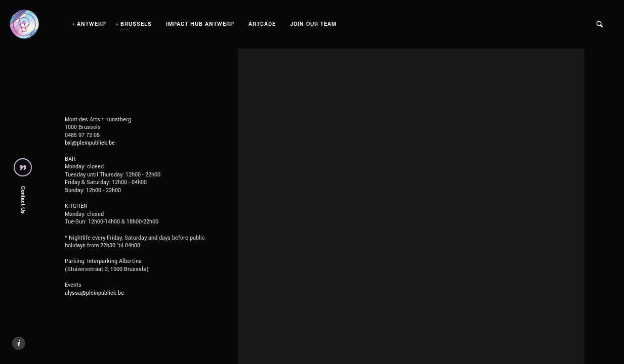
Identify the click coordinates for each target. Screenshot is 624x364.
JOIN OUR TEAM (313, 24)
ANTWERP (92, 24)
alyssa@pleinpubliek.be (94, 293)
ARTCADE (262, 24)
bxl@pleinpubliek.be (90, 143)
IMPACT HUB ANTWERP (200, 24)
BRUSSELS (136, 24)
